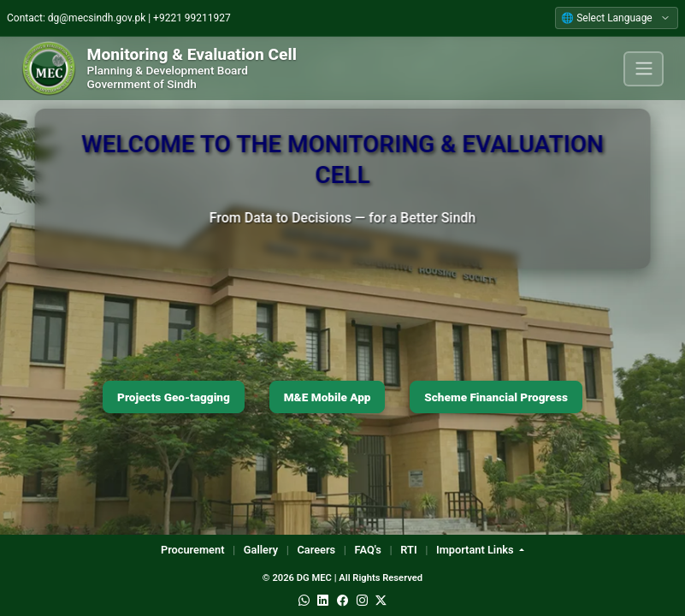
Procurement (193, 550)
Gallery (261, 550)
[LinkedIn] (323, 601)
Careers (316, 550)
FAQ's (368, 550)
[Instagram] (362, 601)
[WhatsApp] (304, 601)
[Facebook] (342, 601)
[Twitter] (381, 601)
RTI (408, 550)
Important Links (476, 550)
